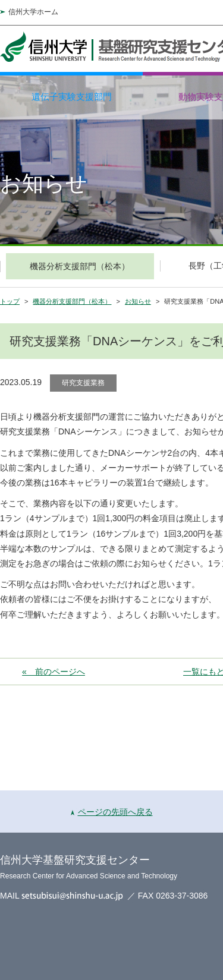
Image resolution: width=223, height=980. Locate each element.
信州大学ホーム (33, 12)
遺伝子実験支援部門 (72, 97)
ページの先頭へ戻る (112, 812)
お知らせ (138, 301)
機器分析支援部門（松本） (72, 301)
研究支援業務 (83, 383)
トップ (10, 301)
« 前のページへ (54, 672)
